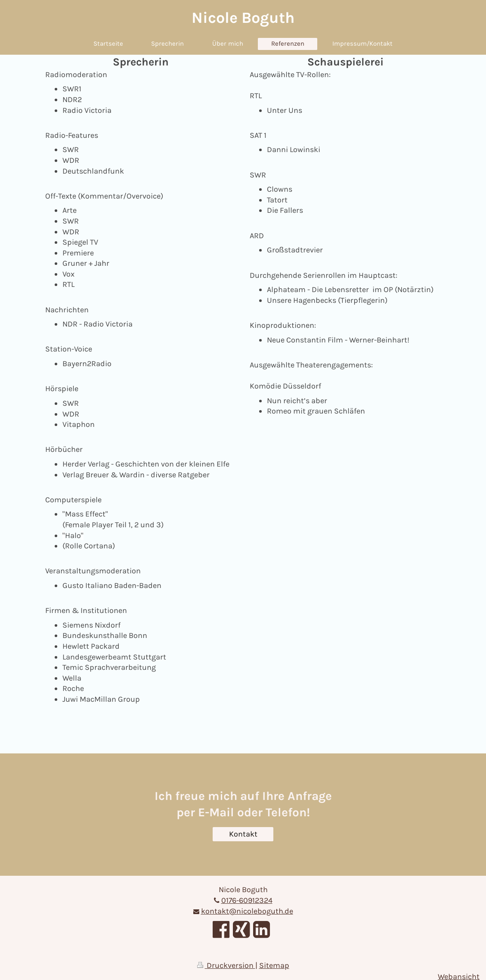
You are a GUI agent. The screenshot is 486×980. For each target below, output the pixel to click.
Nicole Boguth (243, 18)
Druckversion (226, 965)
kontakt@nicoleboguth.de (247, 911)
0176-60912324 (247, 900)
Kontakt (243, 834)
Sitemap (274, 965)
